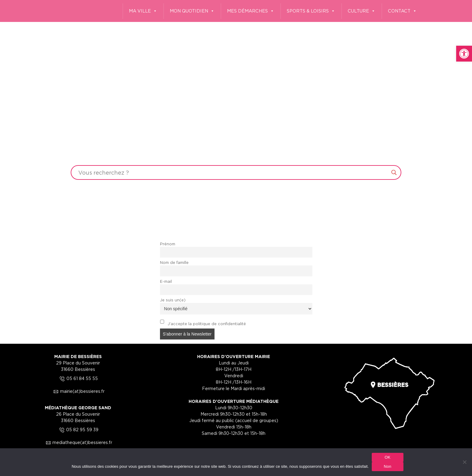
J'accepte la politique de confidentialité (203, 323)
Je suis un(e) (173, 300)
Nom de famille (174, 263)
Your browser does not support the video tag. (236, 118)
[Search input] (233, 172)
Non (388, 466)
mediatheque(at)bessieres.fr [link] (78, 442)
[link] (464, 54)
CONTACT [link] (402, 11)
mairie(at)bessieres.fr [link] (78, 391)
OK (387, 457)
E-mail (166, 281)
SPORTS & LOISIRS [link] (311, 11)
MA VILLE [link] (143, 11)
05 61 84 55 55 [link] (78, 378)
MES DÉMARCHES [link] (251, 11)
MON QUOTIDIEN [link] (192, 11)
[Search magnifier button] (394, 172)
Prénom (168, 244)
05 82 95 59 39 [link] (78, 430)
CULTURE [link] (362, 11)
